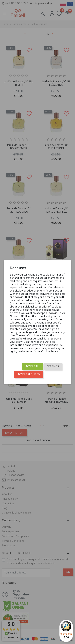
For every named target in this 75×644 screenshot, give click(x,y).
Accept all (33, 366)
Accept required (29, 374)
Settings (53, 366)
